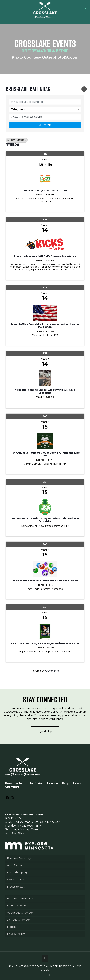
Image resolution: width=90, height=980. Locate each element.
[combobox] (45, 109)
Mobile (11, 927)
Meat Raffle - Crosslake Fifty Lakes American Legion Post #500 (45, 326)
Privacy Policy (16, 934)
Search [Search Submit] (45, 125)
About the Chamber (20, 913)
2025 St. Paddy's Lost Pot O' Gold (45, 191)
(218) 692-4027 (15, 833)
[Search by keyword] (45, 102)
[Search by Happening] (45, 117)
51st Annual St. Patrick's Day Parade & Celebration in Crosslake (45, 520)
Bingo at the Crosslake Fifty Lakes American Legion (45, 581)
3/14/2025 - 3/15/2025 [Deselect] (17, 140)
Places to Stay (16, 887)
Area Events (15, 865)
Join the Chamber (19, 920)
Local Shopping (17, 873)
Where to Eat (16, 880)
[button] (84, 89)
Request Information (21, 899)
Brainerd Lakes (45, 783)
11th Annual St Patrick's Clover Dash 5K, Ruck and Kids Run (45, 454)
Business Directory (19, 858)
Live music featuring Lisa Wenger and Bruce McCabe (45, 643)
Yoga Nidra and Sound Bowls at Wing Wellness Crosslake (45, 391)
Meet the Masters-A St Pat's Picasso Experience (45, 256)
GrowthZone (52, 671)
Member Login (16, 906)
